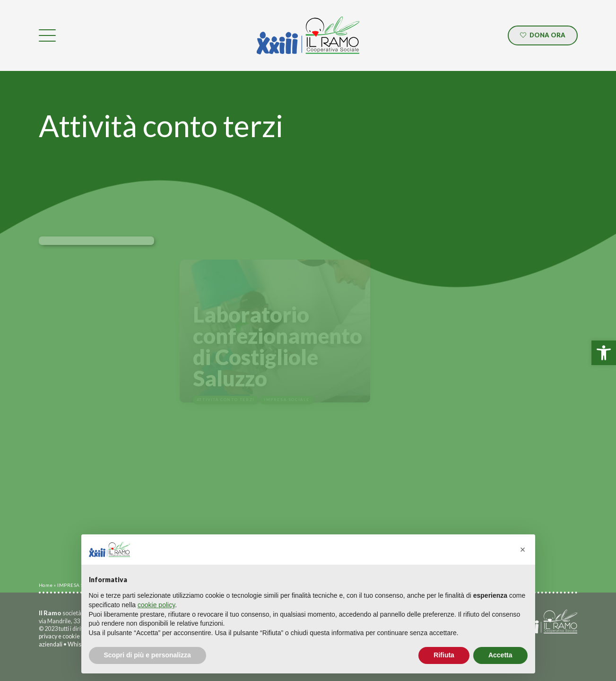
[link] (604, 353)
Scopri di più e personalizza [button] (147, 655)
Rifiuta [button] (444, 655)
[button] (523, 550)
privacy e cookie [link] (59, 636)
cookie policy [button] (156, 605)
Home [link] (46, 585)
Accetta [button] (500, 655)
